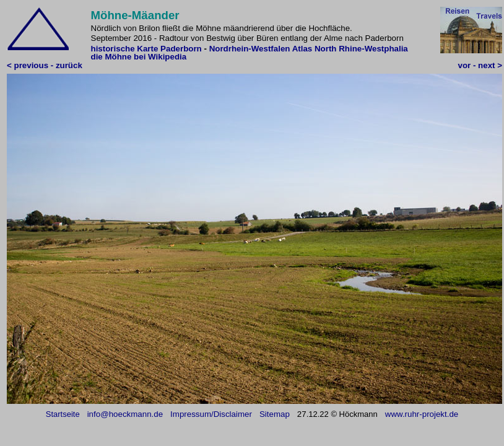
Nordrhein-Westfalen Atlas (261, 49)
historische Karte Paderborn (146, 49)
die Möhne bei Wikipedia (139, 57)
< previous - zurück (45, 65)
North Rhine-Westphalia (361, 49)
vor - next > (480, 65)
